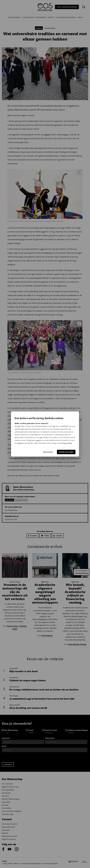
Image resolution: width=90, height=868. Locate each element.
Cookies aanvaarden (66, 452)
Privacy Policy (67, 443)
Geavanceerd (48, 452)
